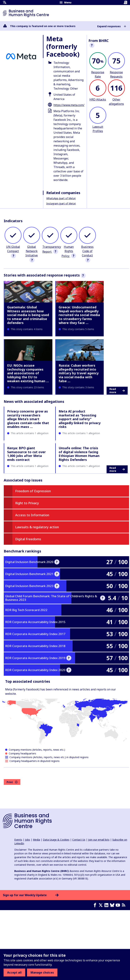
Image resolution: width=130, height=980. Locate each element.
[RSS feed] (124, 905)
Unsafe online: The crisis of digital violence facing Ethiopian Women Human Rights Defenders (79, 454)
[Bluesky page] (113, 905)
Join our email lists (99, 840)
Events (18, 840)
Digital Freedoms (28, 539)
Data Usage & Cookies (56, 840)
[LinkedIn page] (107, 905)
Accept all (14, 972)
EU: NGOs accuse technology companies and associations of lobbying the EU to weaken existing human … (28, 373)
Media (36, 840)
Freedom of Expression (33, 491)
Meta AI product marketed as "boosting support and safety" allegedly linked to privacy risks (80, 419)
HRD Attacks (98, 99)
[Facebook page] (96, 905)
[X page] (101, 905)
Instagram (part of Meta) (61, 203)
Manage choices (42, 972)
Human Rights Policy (68, 251)
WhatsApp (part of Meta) (61, 198)
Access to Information (32, 515)
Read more (117, 391)
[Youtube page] (119, 905)
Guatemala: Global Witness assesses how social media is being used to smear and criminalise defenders (28, 315)
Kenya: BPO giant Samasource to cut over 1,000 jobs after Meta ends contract (26, 454)
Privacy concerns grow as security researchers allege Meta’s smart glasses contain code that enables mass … (28, 419)
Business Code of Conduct (87, 251)
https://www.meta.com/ (69, 105)
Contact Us (79, 840)
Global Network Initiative (32, 251)
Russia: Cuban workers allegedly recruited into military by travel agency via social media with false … (79, 373)
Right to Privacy (27, 503)
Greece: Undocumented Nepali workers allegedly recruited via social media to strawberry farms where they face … (79, 315)
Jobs (28, 840)
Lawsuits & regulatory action (37, 527)
